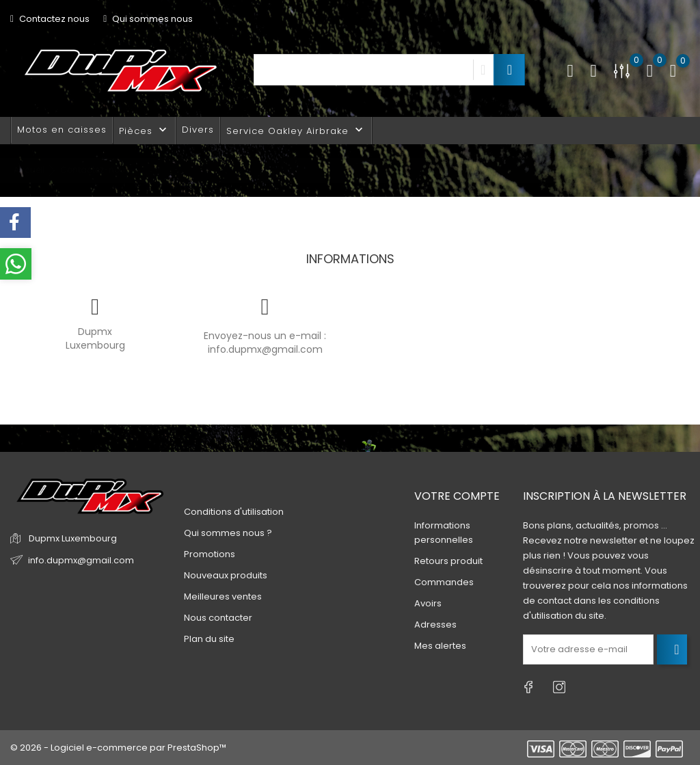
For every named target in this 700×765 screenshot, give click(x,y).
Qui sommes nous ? (228, 533)
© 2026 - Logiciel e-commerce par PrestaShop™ (118, 748)
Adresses (435, 625)
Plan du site (209, 639)
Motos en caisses (62, 130)
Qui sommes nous (148, 19)
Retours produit (448, 561)
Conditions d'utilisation (234, 512)
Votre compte (457, 496)
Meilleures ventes (223, 596)
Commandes (444, 582)
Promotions (210, 554)
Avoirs (428, 603)
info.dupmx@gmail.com (265, 349)
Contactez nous (50, 19)
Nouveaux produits (226, 575)
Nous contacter (218, 618)
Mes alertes (440, 646)
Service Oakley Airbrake (296, 130)
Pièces (144, 130)
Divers (198, 130)
